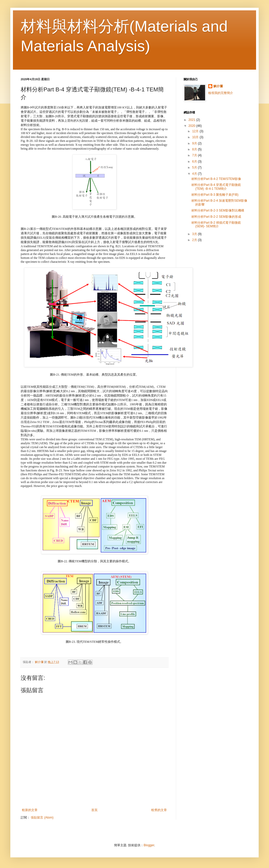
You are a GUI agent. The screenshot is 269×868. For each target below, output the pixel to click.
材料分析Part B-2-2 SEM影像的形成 (216, 217)
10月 (196, 137)
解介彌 (218, 86)
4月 (195, 174)
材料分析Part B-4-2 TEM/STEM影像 (216, 179)
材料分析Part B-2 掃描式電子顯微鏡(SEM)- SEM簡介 (216, 224)
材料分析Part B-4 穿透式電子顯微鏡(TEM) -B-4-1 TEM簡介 (216, 187)
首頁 (94, 810)
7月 (195, 155)
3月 (195, 234)
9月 (195, 143)
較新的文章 (30, 810)
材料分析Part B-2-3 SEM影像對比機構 (218, 210)
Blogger (149, 845)
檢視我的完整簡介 (221, 93)
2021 (192, 120)
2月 (195, 240)
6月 (195, 162)
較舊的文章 (159, 810)
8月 (195, 149)
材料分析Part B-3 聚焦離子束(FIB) (215, 195)
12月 (196, 131)
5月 (195, 167)
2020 (192, 126)
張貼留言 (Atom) (42, 818)
